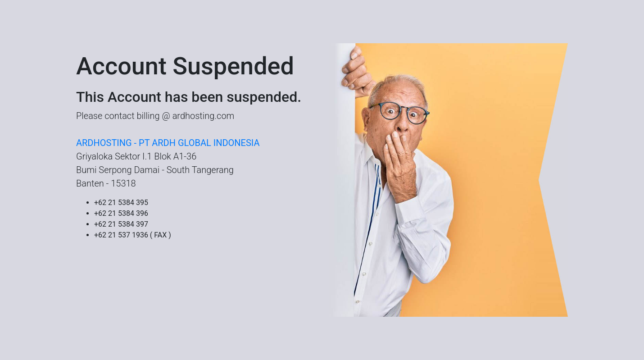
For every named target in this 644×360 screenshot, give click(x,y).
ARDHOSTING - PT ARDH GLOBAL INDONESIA (168, 143)
